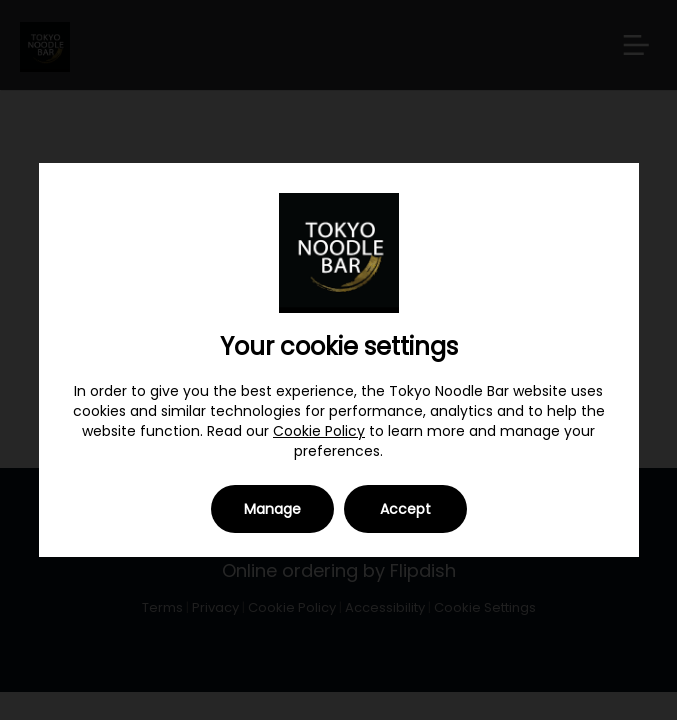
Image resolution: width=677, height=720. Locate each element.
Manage (272, 509)
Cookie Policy (319, 431)
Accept (405, 509)
